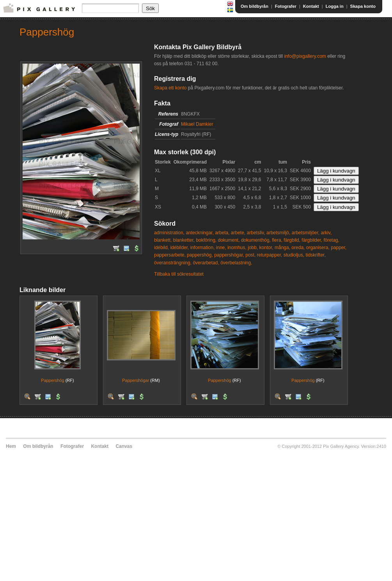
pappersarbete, (170, 255)
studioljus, (294, 255)
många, (282, 248)
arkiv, (326, 233)
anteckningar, (200, 233)
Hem (11, 446)
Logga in (335, 6)
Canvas (124, 446)
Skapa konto (363, 6)
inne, (221, 248)
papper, (339, 248)
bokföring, (206, 240)
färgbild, (292, 240)
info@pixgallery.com (305, 56)
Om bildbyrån (255, 6)
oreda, (298, 248)
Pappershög (52, 380)
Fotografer (286, 6)
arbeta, (222, 233)
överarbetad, (206, 263)
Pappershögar (136, 380)
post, (250, 255)
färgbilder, (312, 240)
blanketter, (184, 240)
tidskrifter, (315, 255)
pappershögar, (229, 255)
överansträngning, (173, 263)
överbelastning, (236, 263)
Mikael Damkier (197, 124)
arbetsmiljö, (278, 233)
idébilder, (179, 248)
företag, (331, 240)
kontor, (266, 248)
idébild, (161, 248)
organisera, (318, 248)
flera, (277, 240)
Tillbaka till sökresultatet (179, 274)
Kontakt (311, 6)
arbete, (238, 233)
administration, (169, 233)
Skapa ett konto (170, 88)
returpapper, (270, 255)
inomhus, (237, 248)
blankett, (163, 240)
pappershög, (200, 255)
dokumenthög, (256, 240)
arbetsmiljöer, (306, 233)
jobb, (253, 248)
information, (203, 248)
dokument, (229, 240)
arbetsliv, (256, 233)
